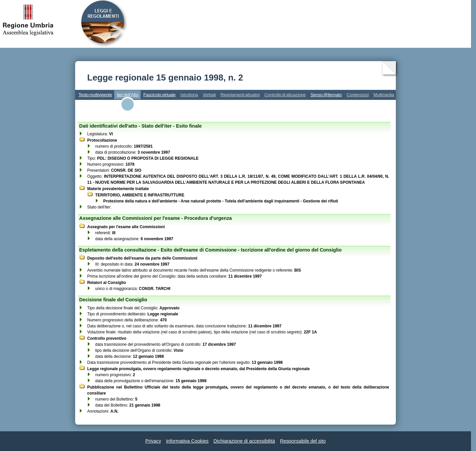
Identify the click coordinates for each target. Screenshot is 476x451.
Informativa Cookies (187, 441)
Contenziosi (358, 95)
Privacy (153, 441)
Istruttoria (189, 95)
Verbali (209, 95)
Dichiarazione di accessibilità (244, 441)
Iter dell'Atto (128, 95)
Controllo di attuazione (285, 95)
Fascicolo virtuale (160, 95)
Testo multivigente (95, 95)
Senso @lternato (326, 95)
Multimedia (384, 95)
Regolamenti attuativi (240, 95)
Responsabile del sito (303, 441)
